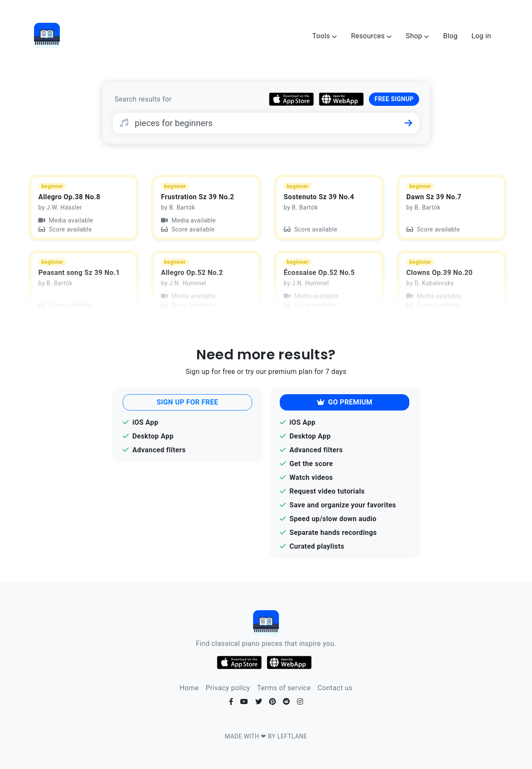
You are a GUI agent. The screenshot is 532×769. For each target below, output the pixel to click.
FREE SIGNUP (394, 99)
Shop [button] (418, 36)
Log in (481, 36)
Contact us (335, 688)
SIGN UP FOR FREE (187, 402)
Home (189, 688)
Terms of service (284, 688)
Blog (451, 36)
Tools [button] (325, 36)
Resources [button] (371, 36)
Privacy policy (228, 688)
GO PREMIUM (345, 402)
